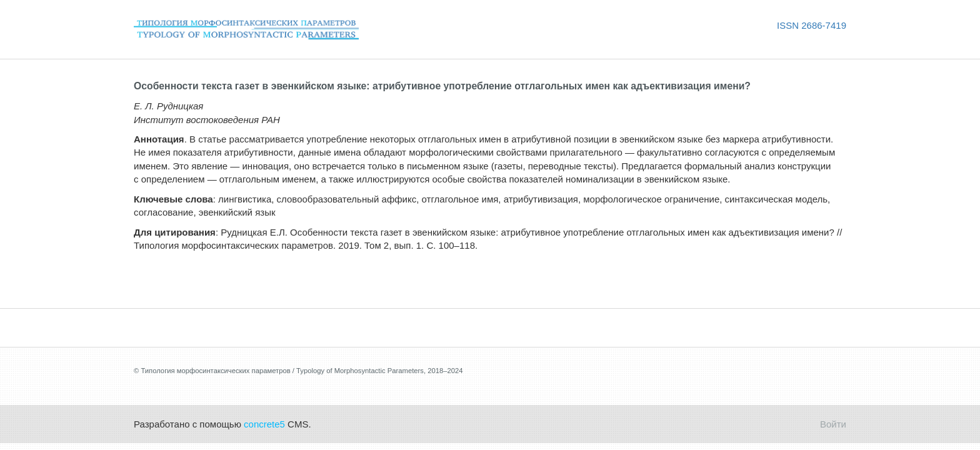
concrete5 (264, 424)
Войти (833, 424)
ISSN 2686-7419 (812, 25)
